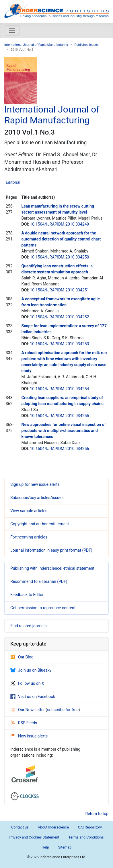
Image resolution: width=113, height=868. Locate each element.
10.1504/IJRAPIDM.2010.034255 (59, 416)
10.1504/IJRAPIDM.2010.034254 (59, 389)
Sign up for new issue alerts (35, 484)
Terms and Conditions (86, 837)
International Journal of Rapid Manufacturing (36, 45)
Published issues (86, 45)
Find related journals (28, 626)
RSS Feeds (24, 723)
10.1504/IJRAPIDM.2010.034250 (59, 257)
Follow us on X (27, 683)
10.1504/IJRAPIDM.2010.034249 (59, 224)
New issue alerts (29, 736)
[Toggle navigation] (12, 31)
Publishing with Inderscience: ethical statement (52, 568)
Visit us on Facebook (33, 697)
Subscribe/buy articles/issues (37, 498)
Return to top (97, 814)
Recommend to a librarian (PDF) (39, 581)
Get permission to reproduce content (43, 608)
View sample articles (29, 511)
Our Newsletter (28, 710)
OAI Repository (90, 827)
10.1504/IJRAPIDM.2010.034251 (59, 290)
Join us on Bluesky (31, 670)
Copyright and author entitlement (40, 524)
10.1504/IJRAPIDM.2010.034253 (59, 344)
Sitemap (65, 847)
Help (45, 847)
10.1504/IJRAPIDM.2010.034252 (59, 317)
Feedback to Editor (27, 595)
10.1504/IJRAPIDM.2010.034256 (59, 449)
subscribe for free (63, 710)
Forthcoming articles (29, 537)
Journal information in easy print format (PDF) (51, 550)
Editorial (13, 182)
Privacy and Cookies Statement (34, 837)
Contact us (20, 827)
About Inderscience (53, 827)
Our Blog (22, 657)
